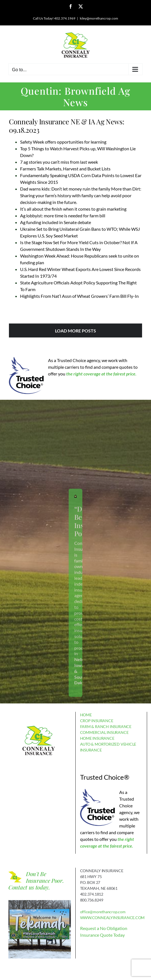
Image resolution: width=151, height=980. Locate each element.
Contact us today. (29, 887)
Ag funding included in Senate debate (56, 222)
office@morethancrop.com (103, 912)
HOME (86, 715)
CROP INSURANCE (97, 721)
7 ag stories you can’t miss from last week (59, 162)
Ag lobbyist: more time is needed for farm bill (63, 216)
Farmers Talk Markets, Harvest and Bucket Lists (65, 169)
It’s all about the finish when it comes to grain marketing (73, 209)
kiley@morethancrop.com (99, 18)
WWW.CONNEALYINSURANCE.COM (112, 918)
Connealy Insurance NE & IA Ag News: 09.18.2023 (67, 126)
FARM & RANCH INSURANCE (106, 726)
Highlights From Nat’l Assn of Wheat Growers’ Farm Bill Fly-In (79, 296)
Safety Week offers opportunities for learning (63, 142)
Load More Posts (75, 331)
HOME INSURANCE (97, 738)
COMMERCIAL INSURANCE (104, 732)
